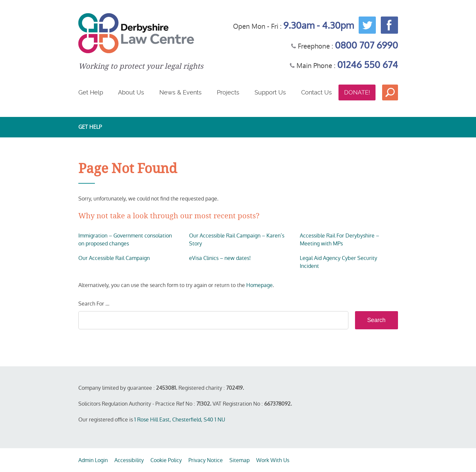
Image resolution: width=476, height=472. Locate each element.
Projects (228, 92)
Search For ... (94, 304)
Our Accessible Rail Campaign (114, 258)
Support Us (270, 92)
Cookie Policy (166, 460)
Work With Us (273, 460)
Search (390, 92)
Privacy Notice (206, 460)
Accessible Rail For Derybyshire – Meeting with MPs (339, 240)
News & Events (180, 92)
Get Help (91, 92)
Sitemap (239, 460)
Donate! (357, 92)
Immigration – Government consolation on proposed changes (125, 240)
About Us (131, 92)
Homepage (259, 285)
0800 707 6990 (366, 45)
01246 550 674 (368, 65)
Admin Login (93, 460)
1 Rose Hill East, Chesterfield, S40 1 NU (180, 420)
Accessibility (129, 460)
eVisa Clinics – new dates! (220, 258)
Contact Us (317, 92)
